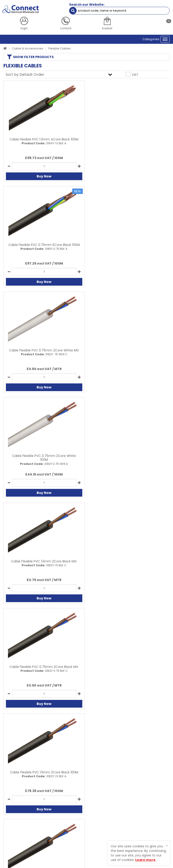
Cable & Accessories (28, 48)
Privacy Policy (100, 804)
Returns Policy (14, 832)
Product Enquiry (15, 818)
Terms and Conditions (106, 811)
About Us (10, 804)
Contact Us (11, 811)
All (134, 717)
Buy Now (44, 176)
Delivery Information (18, 825)
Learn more (145, 860)
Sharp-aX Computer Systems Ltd (94, 865)
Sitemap (96, 818)
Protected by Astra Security (25, 850)
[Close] (167, 846)
